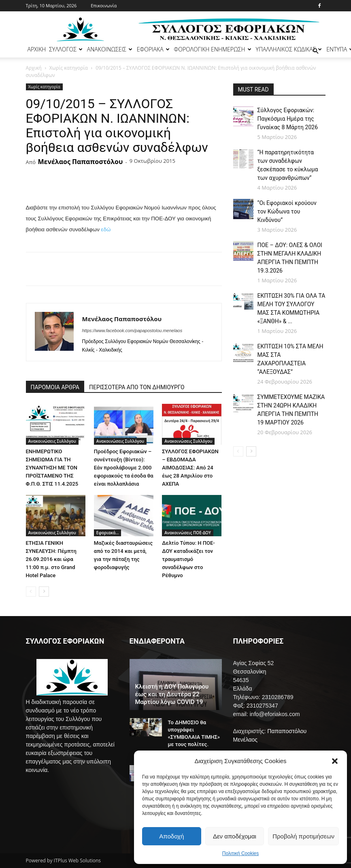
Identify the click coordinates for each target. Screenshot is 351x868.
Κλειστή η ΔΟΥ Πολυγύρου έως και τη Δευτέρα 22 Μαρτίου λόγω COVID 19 (172, 694)
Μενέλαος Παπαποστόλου (80, 162)
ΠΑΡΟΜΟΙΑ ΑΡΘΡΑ (55, 387)
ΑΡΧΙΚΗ (37, 49)
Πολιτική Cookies (241, 853)
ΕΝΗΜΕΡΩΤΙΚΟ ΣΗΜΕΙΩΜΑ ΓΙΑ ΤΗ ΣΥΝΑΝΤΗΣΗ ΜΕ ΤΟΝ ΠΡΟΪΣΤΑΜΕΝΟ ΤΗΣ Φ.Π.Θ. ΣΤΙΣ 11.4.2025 (52, 468)
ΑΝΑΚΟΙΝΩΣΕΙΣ (110, 49)
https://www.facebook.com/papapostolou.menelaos (132, 331)
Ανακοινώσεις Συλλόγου (52, 441)
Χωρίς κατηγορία (69, 68)
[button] (335, 761)
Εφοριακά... (108, 533)
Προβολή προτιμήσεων (303, 836)
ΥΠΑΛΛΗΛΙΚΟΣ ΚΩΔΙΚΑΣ (289, 49)
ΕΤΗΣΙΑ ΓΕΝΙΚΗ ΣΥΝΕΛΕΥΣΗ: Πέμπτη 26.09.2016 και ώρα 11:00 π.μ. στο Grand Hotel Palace (51, 559)
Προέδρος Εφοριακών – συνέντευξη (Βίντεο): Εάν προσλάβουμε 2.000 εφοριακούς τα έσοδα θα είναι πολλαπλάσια (124, 468)
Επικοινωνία (104, 5)
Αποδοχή (171, 836)
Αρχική (34, 68)
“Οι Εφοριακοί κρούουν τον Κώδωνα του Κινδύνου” (287, 211)
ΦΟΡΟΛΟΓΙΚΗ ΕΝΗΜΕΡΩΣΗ (213, 49)
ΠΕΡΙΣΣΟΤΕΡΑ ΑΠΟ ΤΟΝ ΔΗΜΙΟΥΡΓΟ (137, 387)
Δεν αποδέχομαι (235, 836)
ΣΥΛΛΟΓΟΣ (66, 49)
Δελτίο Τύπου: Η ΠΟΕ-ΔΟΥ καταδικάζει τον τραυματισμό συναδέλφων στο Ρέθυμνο (188, 559)
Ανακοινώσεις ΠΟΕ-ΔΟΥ (188, 533)
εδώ (106, 229)
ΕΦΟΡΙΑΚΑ (153, 49)
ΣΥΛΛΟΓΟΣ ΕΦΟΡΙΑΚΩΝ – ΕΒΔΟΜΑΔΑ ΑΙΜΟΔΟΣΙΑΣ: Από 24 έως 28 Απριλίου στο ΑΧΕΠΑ (190, 468)
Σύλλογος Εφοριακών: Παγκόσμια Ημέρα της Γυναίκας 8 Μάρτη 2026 (288, 119)
